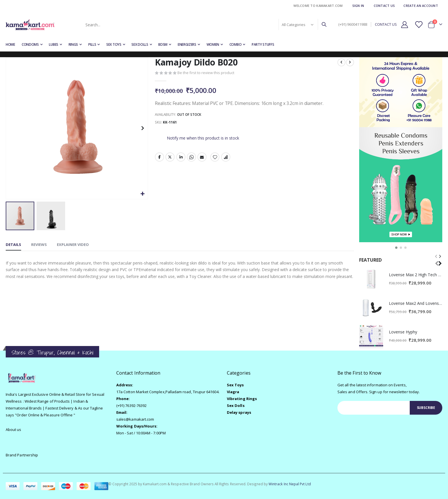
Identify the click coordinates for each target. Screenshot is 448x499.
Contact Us (384, 6)
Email (202, 158)
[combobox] (205, 25)
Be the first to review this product (206, 73)
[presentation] (440, 260)
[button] (142, 194)
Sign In (358, 6)
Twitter (170, 158)
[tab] (13, 245)
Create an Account (421, 6)
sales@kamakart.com (135, 419)
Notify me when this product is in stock (203, 139)
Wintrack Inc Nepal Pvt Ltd (290, 484)
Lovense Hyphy (403, 332)
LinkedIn (181, 158)
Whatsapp (191, 158)
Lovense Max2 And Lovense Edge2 (416, 303)
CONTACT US (386, 24)
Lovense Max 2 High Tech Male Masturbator (416, 275)
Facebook (159, 158)
